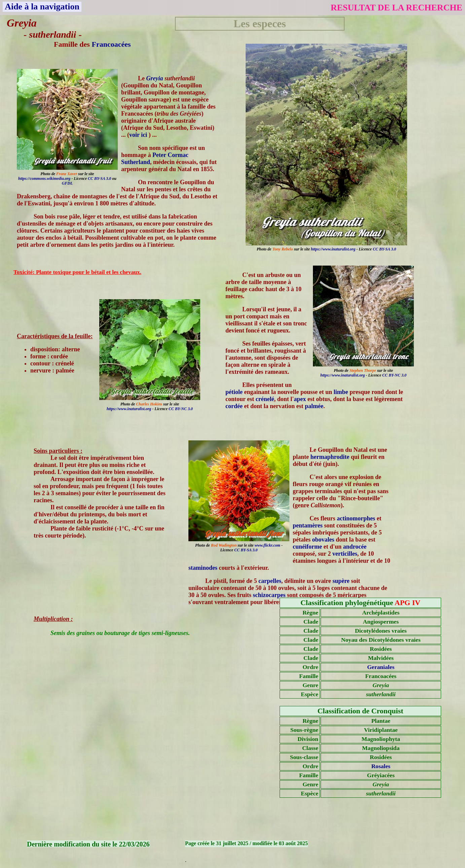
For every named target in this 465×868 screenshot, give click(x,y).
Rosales (381, 766)
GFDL (67, 183)
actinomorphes (356, 518)
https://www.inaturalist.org (333, 249)
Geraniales (381, 667)
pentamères (308, 525)
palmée (314, 406)
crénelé (265, 399)
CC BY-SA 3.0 (384, 249)
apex (300, 399)
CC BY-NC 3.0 (394, 375)
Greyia (155, 78)
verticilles (345, 554)
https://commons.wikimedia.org (44, 179)
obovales (323, 540)
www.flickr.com (267, 545)
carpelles (270, 581)
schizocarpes (269, 595)
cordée (234, 406)
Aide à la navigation (42, 7)
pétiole (234, 392)
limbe (341, 392)
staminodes (203, 568)
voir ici (139, 135)
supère (341, 581)
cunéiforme (307, 547)
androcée (355, 547)
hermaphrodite (330, 457)
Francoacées (111, 44)
